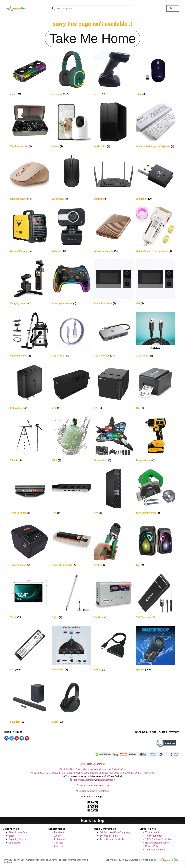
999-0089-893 (132, 773)
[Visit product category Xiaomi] (72, 126)
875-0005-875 (86, 773)
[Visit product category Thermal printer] (30, 544)
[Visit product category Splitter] (113, 649)
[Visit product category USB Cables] (155, 335)
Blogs (12, 836)
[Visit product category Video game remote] (72, 283)
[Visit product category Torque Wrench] (155, 440)
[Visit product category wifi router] (113, 178)
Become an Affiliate (110, 836)
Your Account (152, 832)
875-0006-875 (101, 773)
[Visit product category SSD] (30, 649)
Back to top (93, 820)
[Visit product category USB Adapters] (30, 387)
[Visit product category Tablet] (30, 597)
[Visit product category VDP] (155, 283)
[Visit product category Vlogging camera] (30, 283)
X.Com (58, 836)
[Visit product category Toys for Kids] (113, 440)
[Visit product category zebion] (155, 73)
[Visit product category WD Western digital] (113, 230)
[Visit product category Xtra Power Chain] (30, 126)
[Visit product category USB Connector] (113, 335)
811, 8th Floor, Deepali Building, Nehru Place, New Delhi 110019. (94, 769)
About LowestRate (18, 832)
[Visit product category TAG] (155, 544)
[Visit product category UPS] (72, 387)
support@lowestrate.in (84, 780)
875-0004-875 (71, 773)
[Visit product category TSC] (155, 387)
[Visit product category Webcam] (72, 230)
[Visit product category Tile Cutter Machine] (155, 492)
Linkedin (59, 846)
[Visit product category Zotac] (30, 73)
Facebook (59, 832)
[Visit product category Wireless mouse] (30, 178)
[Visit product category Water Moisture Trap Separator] (155, 230)
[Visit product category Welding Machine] (30, 230)
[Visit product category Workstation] (113, 126)
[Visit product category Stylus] (72, 597)
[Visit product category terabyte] (113, 544)
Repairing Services (18, 839)
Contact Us (14, 843)
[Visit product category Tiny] (72, 492)
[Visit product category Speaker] (155, 649)
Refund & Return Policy (157, 843)
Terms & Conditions (155, 850)
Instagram (59, 839)
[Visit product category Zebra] (113, 73)
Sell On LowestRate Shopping (115, 832)
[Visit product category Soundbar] (30, 701)
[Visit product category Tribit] (72, 440)
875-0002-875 (41, 773)
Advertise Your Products (112, 839)
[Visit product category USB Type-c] (72, 335)
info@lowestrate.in (106, 780)
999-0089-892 (117, 773)
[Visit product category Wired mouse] (72, 178)
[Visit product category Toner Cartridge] (30, 492)
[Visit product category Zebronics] (72, 73)
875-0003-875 (56, 773)
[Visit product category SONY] (72, 701)
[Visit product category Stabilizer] (113, 597)
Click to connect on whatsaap (94, 786)
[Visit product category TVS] (113, 387)
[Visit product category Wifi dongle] (155, 178)
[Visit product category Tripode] (30, 440)
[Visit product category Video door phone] (113, 283)
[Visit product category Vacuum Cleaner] (30, 335)
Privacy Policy (152, 846)
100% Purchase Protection (159, 839)
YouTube (59, 843)
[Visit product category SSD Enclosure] (155, 597)
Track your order (153, 836)
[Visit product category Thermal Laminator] (72, 544)
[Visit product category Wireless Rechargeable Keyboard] (155, 126)
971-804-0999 (147, 773)
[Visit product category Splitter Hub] (72, 649)
